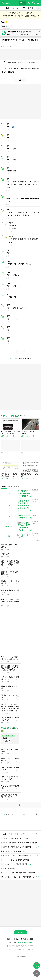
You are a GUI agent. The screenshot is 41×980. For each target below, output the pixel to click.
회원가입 (23, 3)
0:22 (37, 834)
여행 (9, 34)
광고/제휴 (24, 939)
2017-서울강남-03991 (21, 949)
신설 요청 (7, 27)
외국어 (16, 34)
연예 (24, 8)
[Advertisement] (20, 387)
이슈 (13, 8)
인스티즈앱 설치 (21, 932)
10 (24, 814)
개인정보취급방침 (25, 942)
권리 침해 (13, 942)
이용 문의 (15, 939)
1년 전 (3, 46)
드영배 (30, 8)
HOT (7, 8)
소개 (8, 939)
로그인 (12, 358)
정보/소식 (18, 486)
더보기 (20, 805)
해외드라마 (35, 34)
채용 (31, 939)
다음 (30, 814)
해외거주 (25, 34)
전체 (4, 486)
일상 (18, 8)
